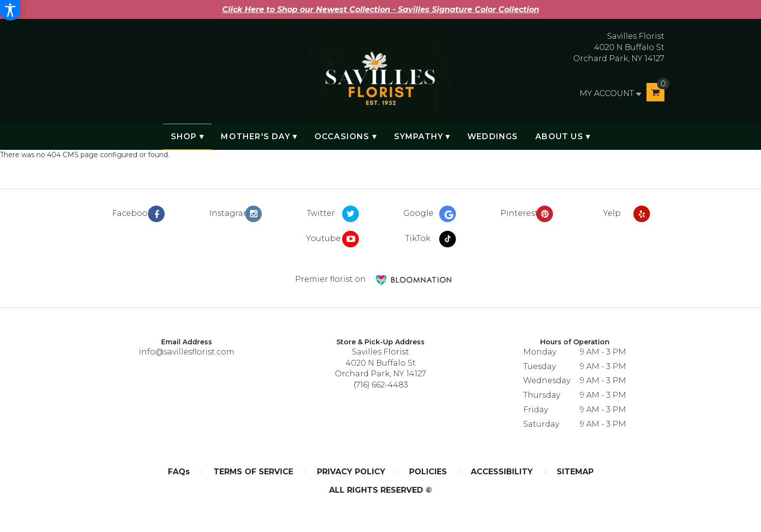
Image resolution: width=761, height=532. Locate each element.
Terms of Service (253, 472)
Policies (428, 472)
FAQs (179, 472)
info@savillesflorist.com (187, 352)
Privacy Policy (351, 472)
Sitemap (575, 472)
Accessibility (502, 472)
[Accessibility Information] (10, 10)
